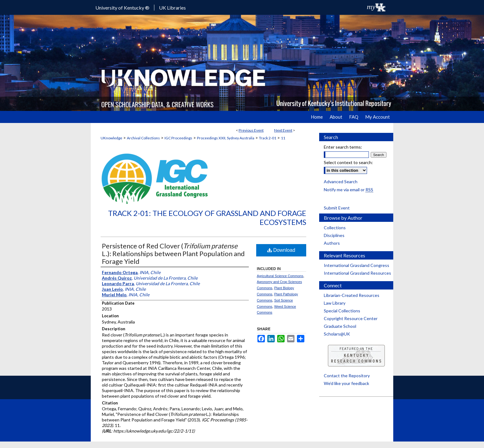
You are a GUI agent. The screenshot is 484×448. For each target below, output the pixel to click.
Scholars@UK (337, 334)
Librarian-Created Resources (352, 295)
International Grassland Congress (357, 265)
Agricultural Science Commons (280, 276)
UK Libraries (172, 8)
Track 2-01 (268, 138)
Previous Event (251, 130)
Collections (335, 228)
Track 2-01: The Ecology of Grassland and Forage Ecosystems (207, 218)
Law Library (335, 303)
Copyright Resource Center (351, 318)
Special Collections (342, 311)
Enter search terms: (343, 147)
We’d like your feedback (346, 383)
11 (283, 138)
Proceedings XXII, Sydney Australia (226, 138)
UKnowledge (111, 138)
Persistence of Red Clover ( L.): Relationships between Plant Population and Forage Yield (173, 254)
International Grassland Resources (357, 273)
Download (281, 250)
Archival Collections (143, 138)
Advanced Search (341, 182)
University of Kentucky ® (122, 8)
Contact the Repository (347, 376)
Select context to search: (348, 162)
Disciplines (334, 235)
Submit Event (337, 208)
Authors (332, 243)
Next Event (283, 130)
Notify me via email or (348, 190)
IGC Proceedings (178, 138)
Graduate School (340, 326)
